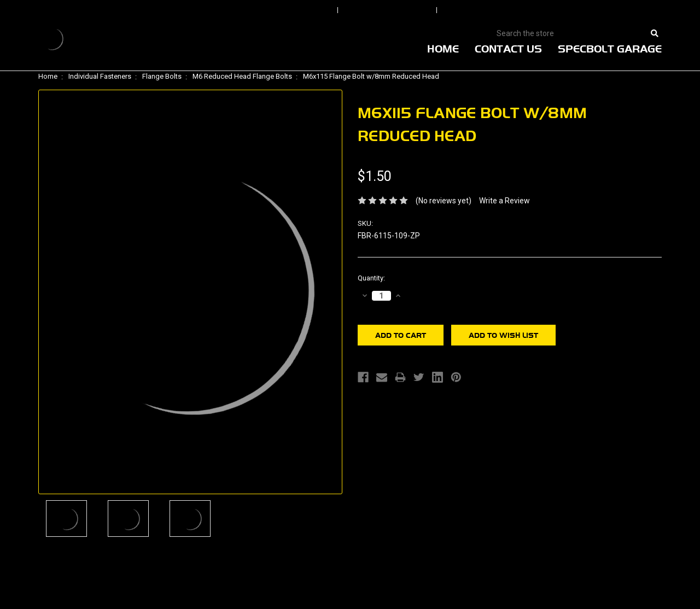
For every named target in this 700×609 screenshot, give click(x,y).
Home (443, 49)
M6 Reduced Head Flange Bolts (242, 76)
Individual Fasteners (100, 76)
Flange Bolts (162, 76)
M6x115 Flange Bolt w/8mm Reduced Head (371, 76)
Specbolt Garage (610, 49)
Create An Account (497, 10)
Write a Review (504, 201)
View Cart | (590, 10)
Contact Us (508, 49)
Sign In (302, 10)
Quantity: (371, 278)
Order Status (388, 10)
